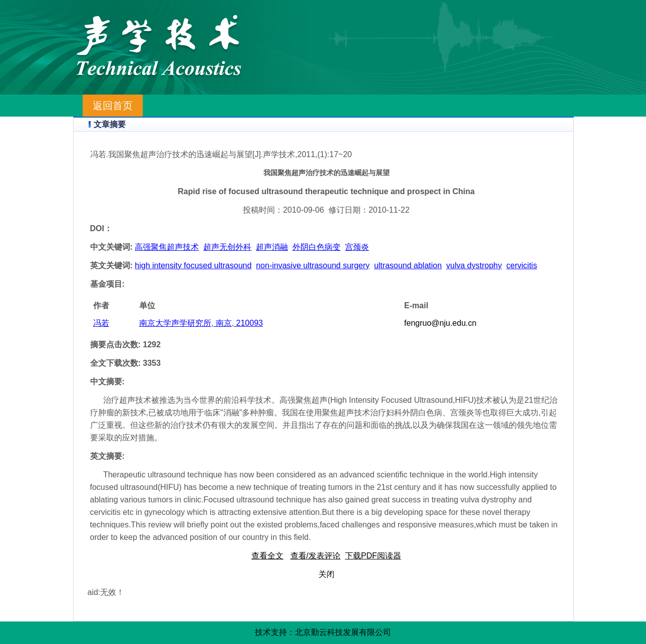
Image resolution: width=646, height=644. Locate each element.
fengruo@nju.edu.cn (440, 323)
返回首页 (113, 106)
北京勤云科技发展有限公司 (343, 632)
